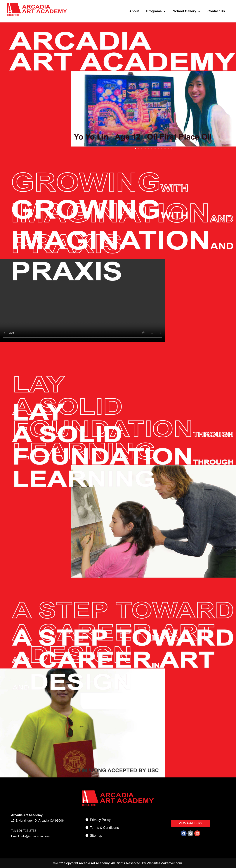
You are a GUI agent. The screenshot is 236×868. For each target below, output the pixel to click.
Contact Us (216, 11)
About (134, 11)
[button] (135, 149)
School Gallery (186, 11)
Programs (156, 11)
